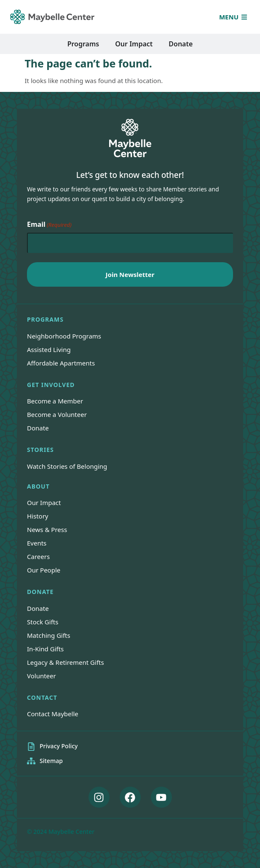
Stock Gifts (43, 622)
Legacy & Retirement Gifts (66, 662)
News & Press (47, 529)
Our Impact (44, 503)
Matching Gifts (49, 635)
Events (37, 543)
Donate (38, 428)
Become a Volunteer (57, 414)
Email (49, 225)
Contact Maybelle (53, 714)
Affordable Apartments (61, 363)
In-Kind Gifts (45, 649)
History (38, 516)
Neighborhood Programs (64, 336)
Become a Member (55, 401)
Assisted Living (49, 349)
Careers (38, 556)
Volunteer (42, 676)
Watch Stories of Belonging (67, 466)
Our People (44, 570)
